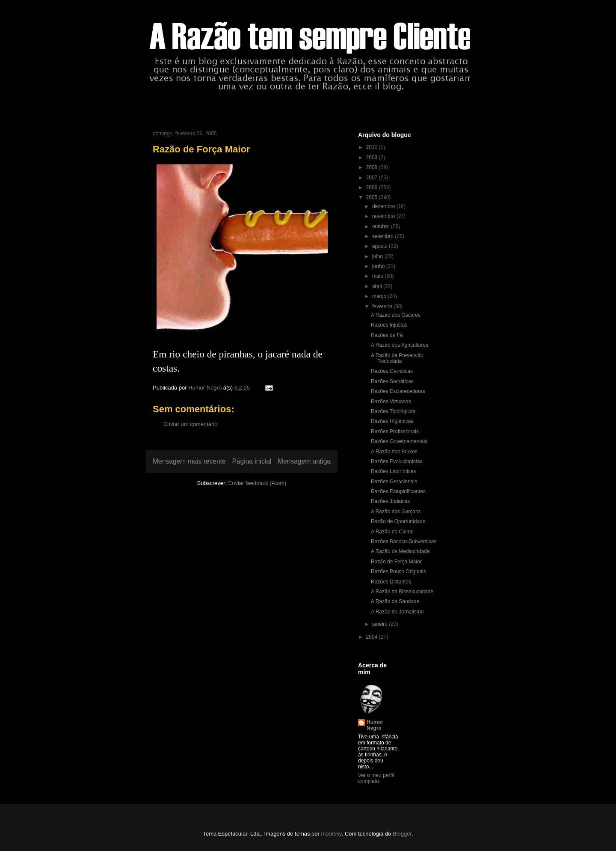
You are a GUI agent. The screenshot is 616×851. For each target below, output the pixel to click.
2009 (373, 158)
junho (379, 266)
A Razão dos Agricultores (400, 345)
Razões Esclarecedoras (398, 391)
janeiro (381, 624)
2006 (373, 187)
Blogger (402, 834)
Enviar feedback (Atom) (258, 483)
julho (378, 256)
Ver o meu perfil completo (376, 778)
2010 (373, 147)
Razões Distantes (391, 582)
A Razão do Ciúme (392, 532)
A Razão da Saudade (395, 601)
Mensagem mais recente (189, 461)
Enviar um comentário (190, 424)
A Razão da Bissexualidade (402, 592)
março (380, 296)
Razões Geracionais (394, 482)
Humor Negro (375, 725)
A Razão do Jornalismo (397, 612)
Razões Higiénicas (392, 421)
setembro (384, 236)
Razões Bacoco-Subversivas (404, 542)
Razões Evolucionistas (397, 461)
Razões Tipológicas (393, 411)
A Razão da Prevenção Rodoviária (397, 358)
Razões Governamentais (399, 441)
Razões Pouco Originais (398, 571)
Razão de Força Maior (396, 562)
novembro (384, 216)
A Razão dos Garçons (396, 512)
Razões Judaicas (390, 501)
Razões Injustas (389, 325)
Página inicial (252, 461)
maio (378, 276)
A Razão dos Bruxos (394, 452)
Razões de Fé (387, 335)
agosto (381, 246)
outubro (382, 226)
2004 (373, 637)
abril (378, 286)
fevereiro (383, 306)
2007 (373, 178)
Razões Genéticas (392, 371)
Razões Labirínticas (393, 471)
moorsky (331, 834)
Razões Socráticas (392, 381)
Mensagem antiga (304, 461)
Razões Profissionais (395, 431)
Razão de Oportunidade (398, 521)
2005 (373, 197)
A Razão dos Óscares (396, 315)
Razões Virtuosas (391, 402)
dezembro (384, 206)
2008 (373, 167)
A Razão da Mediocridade (400, 551)
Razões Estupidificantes (398, 491)
